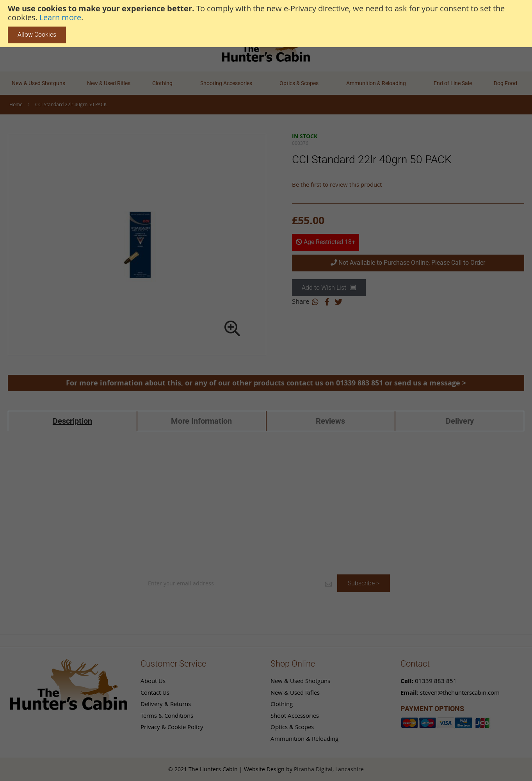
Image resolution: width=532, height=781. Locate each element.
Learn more (60, 18)
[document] (266, 24)
